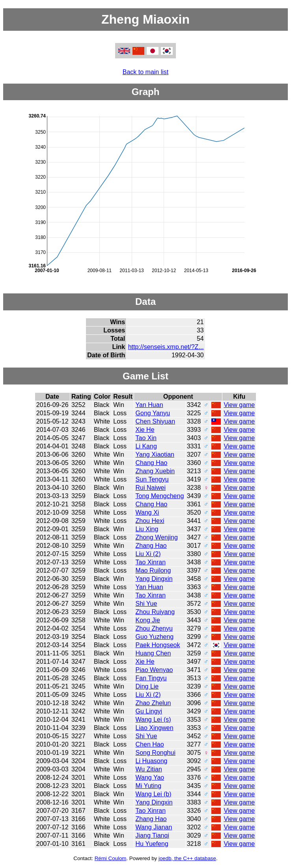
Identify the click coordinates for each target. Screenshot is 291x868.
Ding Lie (147, 686)
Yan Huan (149, 405)
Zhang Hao (151, 546)
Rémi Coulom (111, 858)
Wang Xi (147, 512)
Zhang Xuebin (155, 471)
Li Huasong (152, 761)
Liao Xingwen (155, 728)
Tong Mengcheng (160, 496)
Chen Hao (150, 744)
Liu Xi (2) (148, 554)
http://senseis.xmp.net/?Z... (166, 347)
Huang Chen (153, 653)
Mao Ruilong (153, 570)
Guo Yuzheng (155, 637)
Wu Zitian (149, 769)
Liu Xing (147, 529)
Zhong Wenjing (157, 537)
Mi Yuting (149, 786)
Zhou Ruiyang (155, 612)
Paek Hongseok (158, 645)
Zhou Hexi (150, 521)
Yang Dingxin (154, 579)
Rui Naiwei (151, 488)
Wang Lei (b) (154, 794)
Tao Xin (146, 438)
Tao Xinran (151, 562)
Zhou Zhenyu (154, 628)
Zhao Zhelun (153, 703)
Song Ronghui (156, 753)
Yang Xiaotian (155, 455)
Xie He (145, 430)
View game (239, 405)
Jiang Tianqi (152, 835)
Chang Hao (152, 463)
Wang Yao (150, 777)
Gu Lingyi (149, 711)
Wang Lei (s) (153, 720)
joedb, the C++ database (187, 858)
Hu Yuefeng (152, 844)
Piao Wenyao (154, 670)
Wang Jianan (154, 827)
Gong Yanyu (153, 413)
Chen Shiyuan (156, 421)
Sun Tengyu (152, 479)
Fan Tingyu (151, 678)
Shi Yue (146, 604)
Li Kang (146, 446)
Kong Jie (148, 620)
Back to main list (145, 72)
